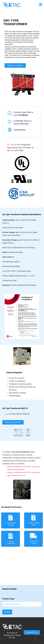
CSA (12, 150)
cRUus (14, 145)
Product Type (9, 599)
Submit (7, 612)
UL (8, 145)
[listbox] (22, 604)
